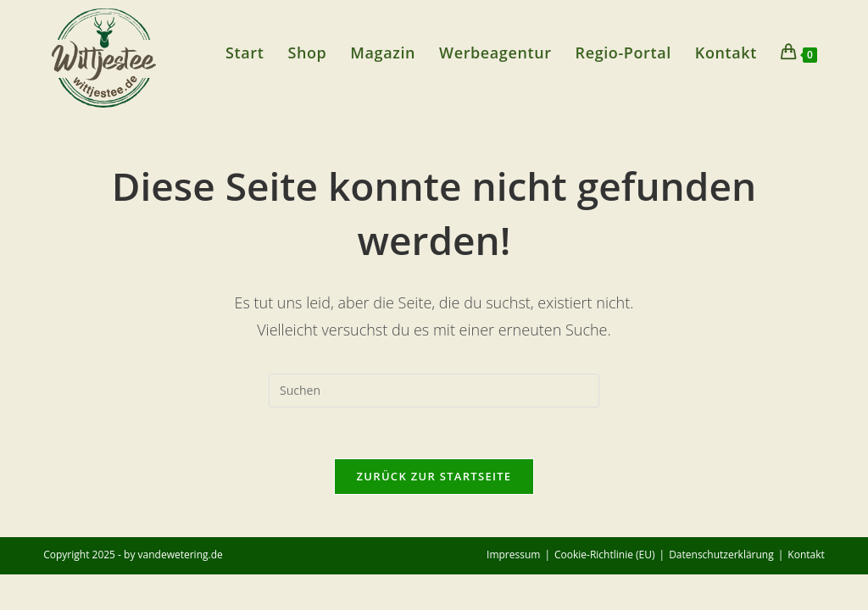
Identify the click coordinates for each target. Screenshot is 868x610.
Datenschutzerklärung (721, 555)
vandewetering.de (181, 555)
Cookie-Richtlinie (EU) (605, 555)
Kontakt (806, 555)
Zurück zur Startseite (434, 476)
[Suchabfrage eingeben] (434, 391)
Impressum (513, 555)
